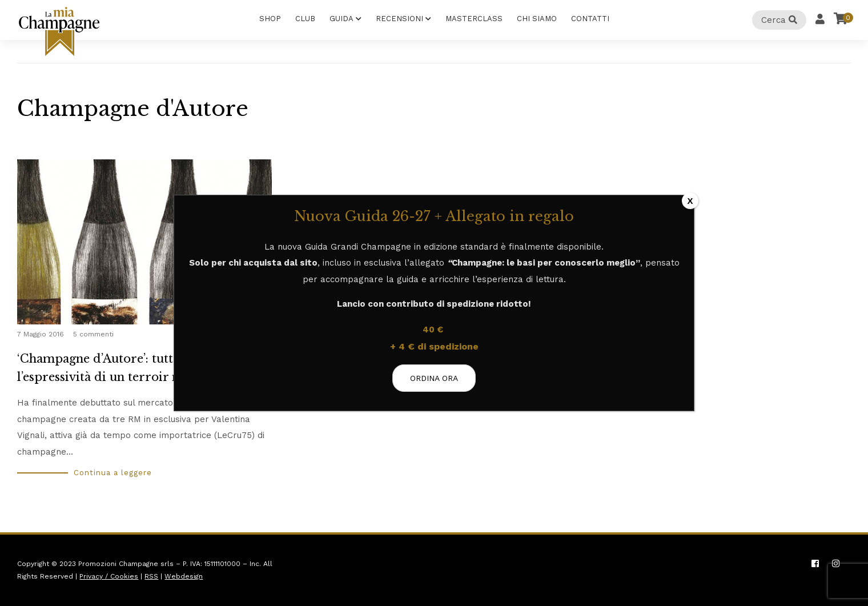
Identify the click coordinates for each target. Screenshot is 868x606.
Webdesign (184, 576)
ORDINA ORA (434, 378)
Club (305, 19)
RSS (151, 576)
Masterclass (474, 19)
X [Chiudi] (690, 201)
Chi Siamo (537, 19)
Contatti (590, 19)
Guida (341, 19)
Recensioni (399, 19)
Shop (270, 19)
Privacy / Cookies (109, 576)
